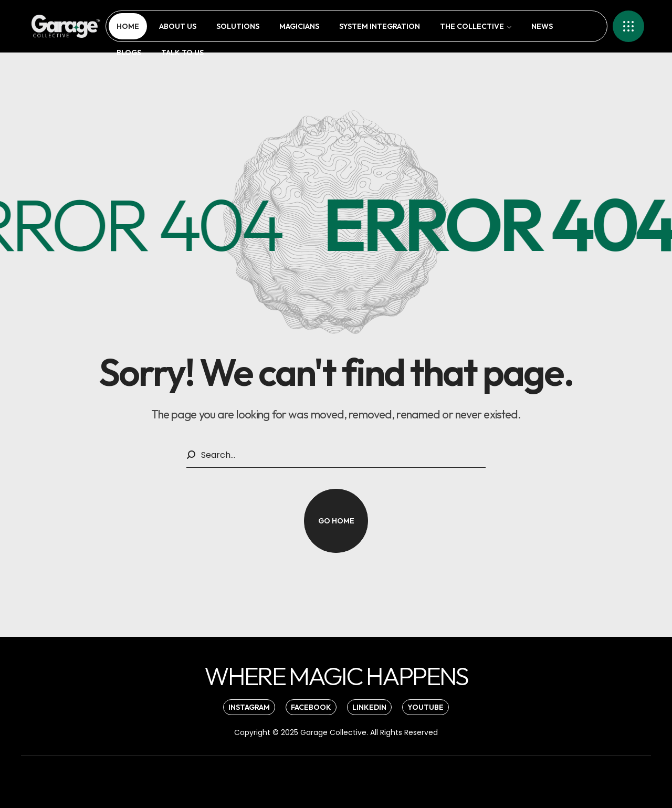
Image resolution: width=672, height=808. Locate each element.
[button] (336, 521)
